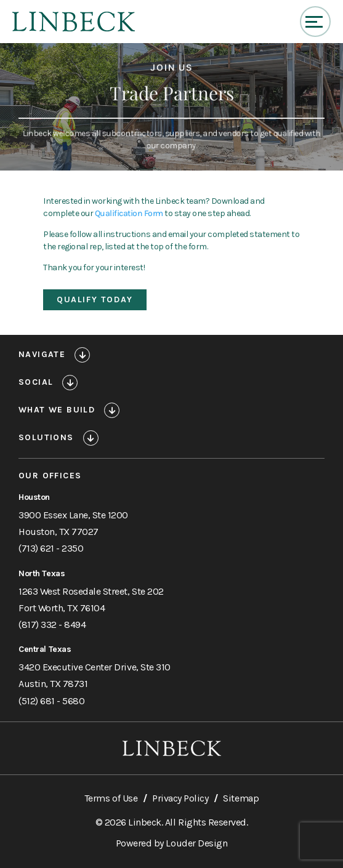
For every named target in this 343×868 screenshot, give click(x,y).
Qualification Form (129, 213)
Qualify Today (95, 299)
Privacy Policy (180, 798)
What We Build (57, 410)
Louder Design (196, 843)
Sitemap (241, 798)
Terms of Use (111, 798)
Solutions (46, 438)
